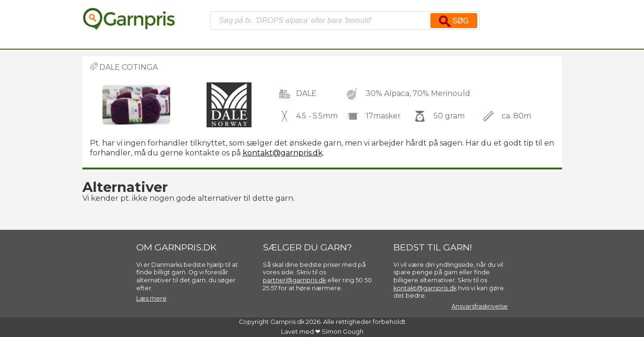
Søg (454, 21)
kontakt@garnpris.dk (283, 153)
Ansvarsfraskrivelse (480, 306)
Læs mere (152, 298)
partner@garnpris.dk (294, 280)
